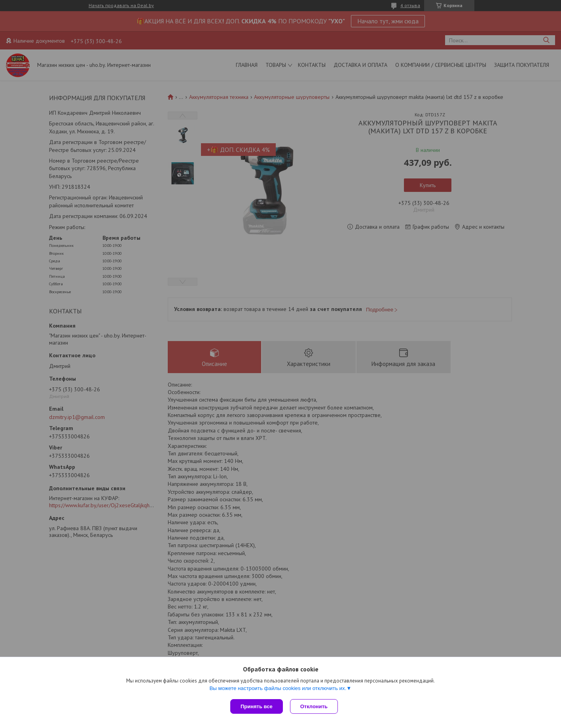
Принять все (257, 706)
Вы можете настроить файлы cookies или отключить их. (278, 689)
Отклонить (315, 706)
